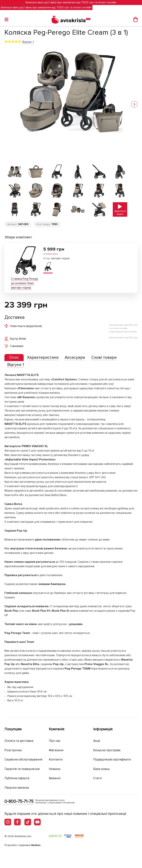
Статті (98, 778)
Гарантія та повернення (22, 769)
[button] (134, 104)
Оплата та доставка (19, 741)
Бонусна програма (107, 750)
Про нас (55, 741)
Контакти (56, 759)
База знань (102, 769)
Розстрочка (13, 750)
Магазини (56, 750)
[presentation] (14, 358)
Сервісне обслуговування (23, 759)
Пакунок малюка (17, 788)
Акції (97, 741)
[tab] (14, 358)
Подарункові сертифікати (112, 759)
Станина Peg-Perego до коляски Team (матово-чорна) (25, 283)
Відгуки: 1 (28, 42)
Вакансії (55, 778)
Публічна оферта (17, 778)
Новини (55, 769)
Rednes (36, 845)
